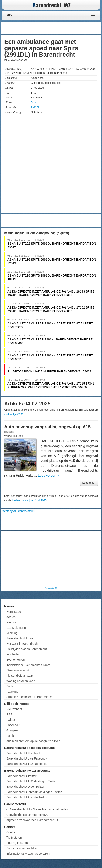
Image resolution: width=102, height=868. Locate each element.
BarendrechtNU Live (20, 638)
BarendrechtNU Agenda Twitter (27, 797)
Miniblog (12, 633)
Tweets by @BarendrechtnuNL (18, 511)
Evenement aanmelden (22, 848)
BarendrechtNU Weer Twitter (25, 787)
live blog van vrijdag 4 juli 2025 (29, 500)
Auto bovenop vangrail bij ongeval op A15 (47, 427)
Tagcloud (12, 692)
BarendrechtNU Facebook (24, 753)
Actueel (11, 617)
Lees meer (89, 483)
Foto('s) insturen (17, 843)
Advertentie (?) (51, 588)
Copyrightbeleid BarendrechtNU (27, 815)
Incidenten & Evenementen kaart (28, 665)
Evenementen (16, 660)
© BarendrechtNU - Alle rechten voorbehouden (37, 809)
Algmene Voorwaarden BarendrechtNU (32, 820)
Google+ (12, 730)
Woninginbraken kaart (21, 681)
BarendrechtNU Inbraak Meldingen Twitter (34, 792)
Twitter (11, 720)
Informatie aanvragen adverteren (28, 854)
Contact (11, 832)
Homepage (14, 612)
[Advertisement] (66, 28)
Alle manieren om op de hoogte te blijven (33, 741)
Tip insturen (14, 838)
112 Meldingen (16, 628)
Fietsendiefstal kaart (20, 676)
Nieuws (11, 622)
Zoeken (11, 686)
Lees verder (49, 475)
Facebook (13, 725)
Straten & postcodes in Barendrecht (30, 697)
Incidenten (13, 654)
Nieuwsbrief (14, 709)
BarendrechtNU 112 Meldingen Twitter (32, 781)
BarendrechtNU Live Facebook (27, 758)
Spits (34, 102)
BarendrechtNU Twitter (21, 776)
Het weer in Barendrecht (22, 644)
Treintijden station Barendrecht (27, 649)
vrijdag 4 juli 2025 (14, 414)
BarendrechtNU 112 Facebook (26, 764)
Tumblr (11, 736)
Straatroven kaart (18, 670)
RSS (9, 714)
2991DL (35, 107)
